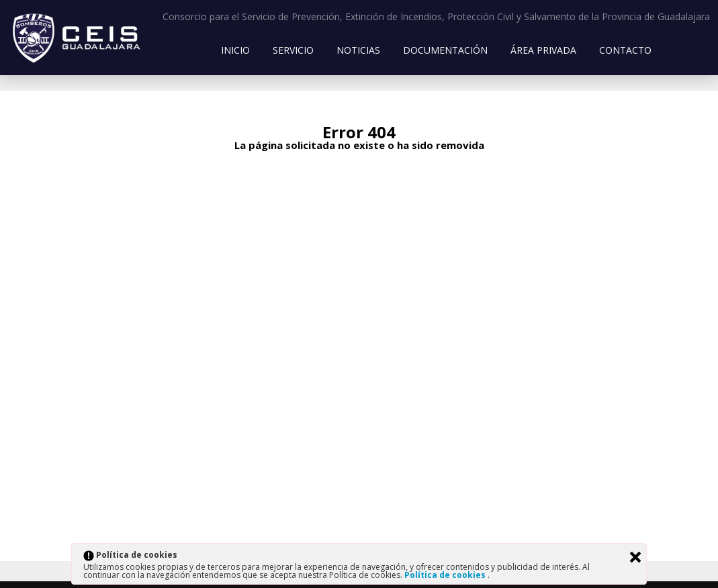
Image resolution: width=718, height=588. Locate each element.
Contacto (625, 50)
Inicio (235, 50)
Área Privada (543, 50)
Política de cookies (446, 575)
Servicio (293, 50)
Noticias (358, 50)
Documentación (445, 50)
